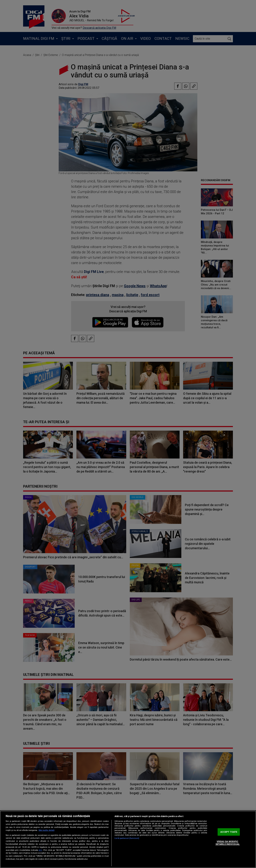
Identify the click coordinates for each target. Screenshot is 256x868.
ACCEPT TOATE (229, 832)
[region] (128, 839)
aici (40, 850)
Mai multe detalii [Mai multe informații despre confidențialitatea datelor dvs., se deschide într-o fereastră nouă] (46, 830)
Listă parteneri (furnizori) (127, 838)
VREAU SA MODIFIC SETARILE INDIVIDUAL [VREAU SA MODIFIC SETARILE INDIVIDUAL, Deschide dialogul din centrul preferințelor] (228, 843)
